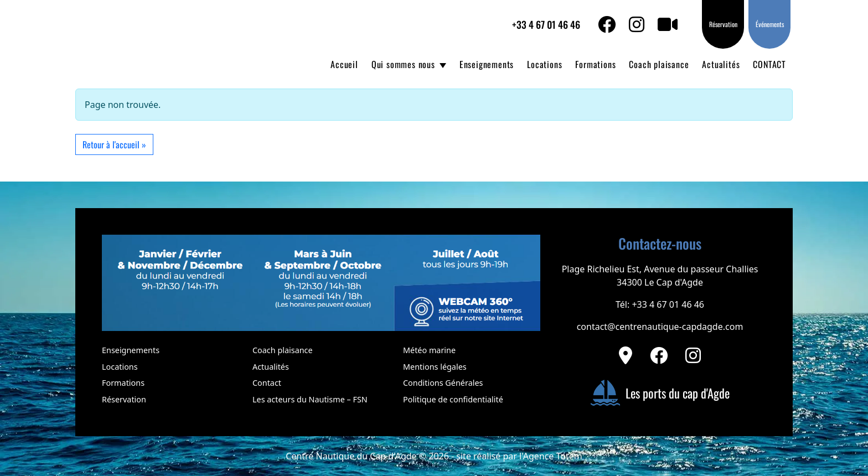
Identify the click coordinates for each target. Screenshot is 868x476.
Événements (770, 24)
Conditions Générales (443, 383)
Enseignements (487, 64)
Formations (595, 64)
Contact (267, 383)
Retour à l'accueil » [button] (114, 144)
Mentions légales (435, 367)
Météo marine (429, 350)
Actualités (721, 64)
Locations (544, 64)
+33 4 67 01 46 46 (546, 24)
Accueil (344, 64)
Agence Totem (553, 456)
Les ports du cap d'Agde (660, 393)
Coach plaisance (659, 64)
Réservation (723, 24)
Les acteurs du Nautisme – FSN (310, 399)
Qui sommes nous (403, 64)
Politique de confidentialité (453, 399)
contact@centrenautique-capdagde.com (660, 327)
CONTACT (769, 64)
